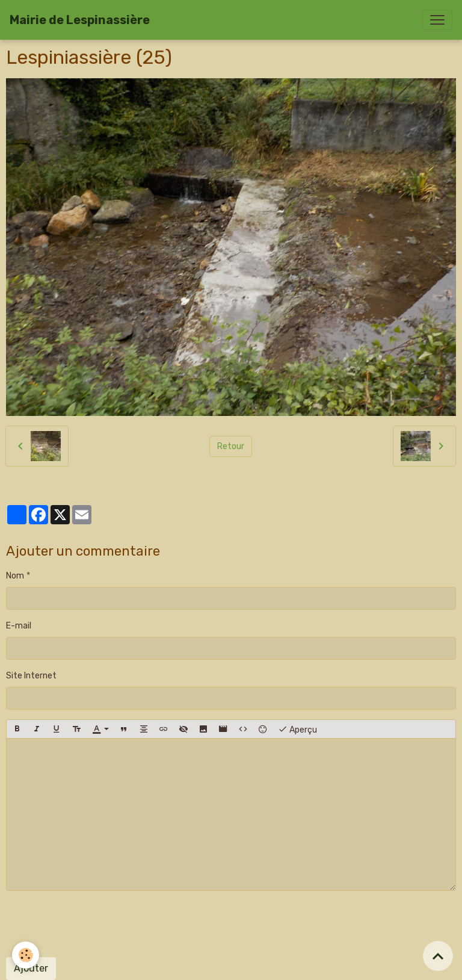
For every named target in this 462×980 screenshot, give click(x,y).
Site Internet (31, 676)
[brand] (80, 20)
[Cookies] (26, 955)
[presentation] (97, 924)
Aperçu (297, 729)
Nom (15, 576)
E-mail (19, 626)
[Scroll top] (438, 956)
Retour (231, 446)
